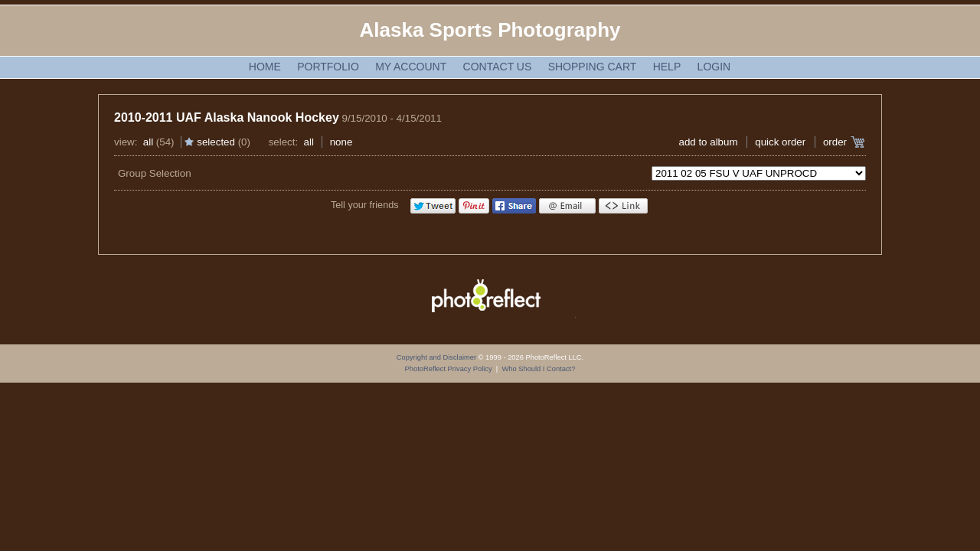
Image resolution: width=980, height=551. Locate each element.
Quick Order (780, 142)
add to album (708, 142)
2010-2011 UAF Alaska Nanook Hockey (227, 117)
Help (667, 67)
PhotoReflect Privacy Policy (449, 369)
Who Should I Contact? (538, 369)
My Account (411, 67)
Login (714, 67)
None (341, 142)
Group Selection (155, 173)
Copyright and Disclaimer (438, 357)
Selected (216, 142)
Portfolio (328, 67)
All (148, 142)
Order (835, 142)
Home (265, 67)
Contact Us (498, 67)
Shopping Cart (593, 67)
